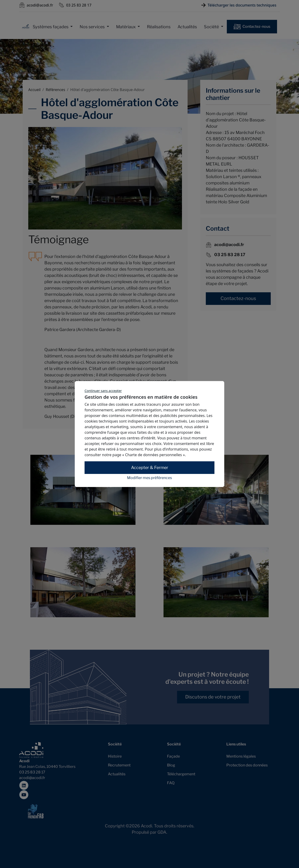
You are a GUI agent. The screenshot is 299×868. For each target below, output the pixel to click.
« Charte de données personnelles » (153, 455)
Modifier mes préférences (149, 478)
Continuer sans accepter (103, 391)
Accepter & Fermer (150, 468)
